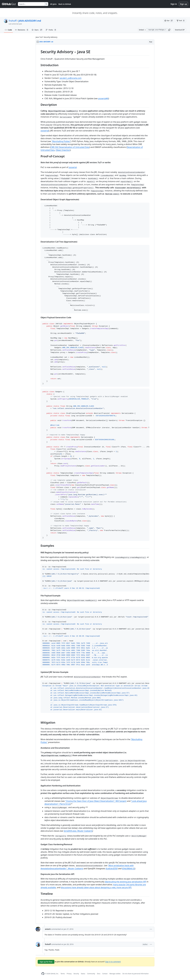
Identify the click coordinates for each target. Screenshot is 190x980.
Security (76, 974)
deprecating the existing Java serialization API (126, 882)
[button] (169, 30)
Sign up (183, 4)
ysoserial (45, 131)
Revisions (22, 30)
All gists (53, 4)
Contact (105, 974)
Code (8, 30)
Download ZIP (180, 30)
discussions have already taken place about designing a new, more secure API (96, 887)
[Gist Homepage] (9, 4)
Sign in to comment (113, 962)
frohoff (13, 21)
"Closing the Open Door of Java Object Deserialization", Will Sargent (96, 801)
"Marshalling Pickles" (61, 141)
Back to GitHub (65, 4)
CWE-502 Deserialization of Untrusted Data (70, 147)
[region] (95, 484)
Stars (37, 30)
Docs (99, 974)
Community (91, 974)
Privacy (69, 974)
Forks (51, 30)
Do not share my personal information (136, 974)
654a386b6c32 (128, 869)
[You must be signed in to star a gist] (169, 21)
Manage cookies (115, 974)
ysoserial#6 (103, 98)
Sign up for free (46, 962)
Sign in (174, 4)
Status (83, 974)
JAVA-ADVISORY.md (30, 21)
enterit (48, 929)
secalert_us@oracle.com (71, 78)
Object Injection (63, 150)
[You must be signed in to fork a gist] (181, 21)
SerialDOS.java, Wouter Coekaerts (78, 831)
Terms (63, 974)
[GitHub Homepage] (43, 974)
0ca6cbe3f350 (112, 869)
